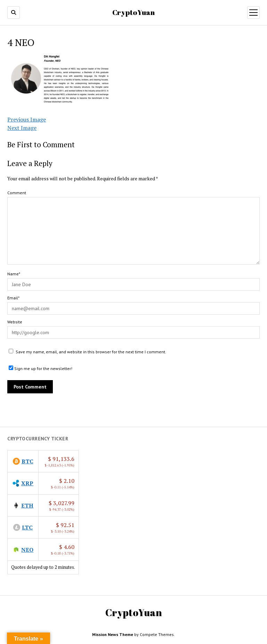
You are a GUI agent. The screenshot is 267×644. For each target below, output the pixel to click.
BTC (27, 461)
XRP (27, 483)
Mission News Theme (113, 634)
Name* (14, 274)
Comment (17, 193)
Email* (13, 298)
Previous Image (27, 119)
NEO (27, 550)
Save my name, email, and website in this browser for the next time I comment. (91, 352)
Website (15, 322)
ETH (27, 505)
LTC (27, 527)
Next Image (22, 128)
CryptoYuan (133, 12)
